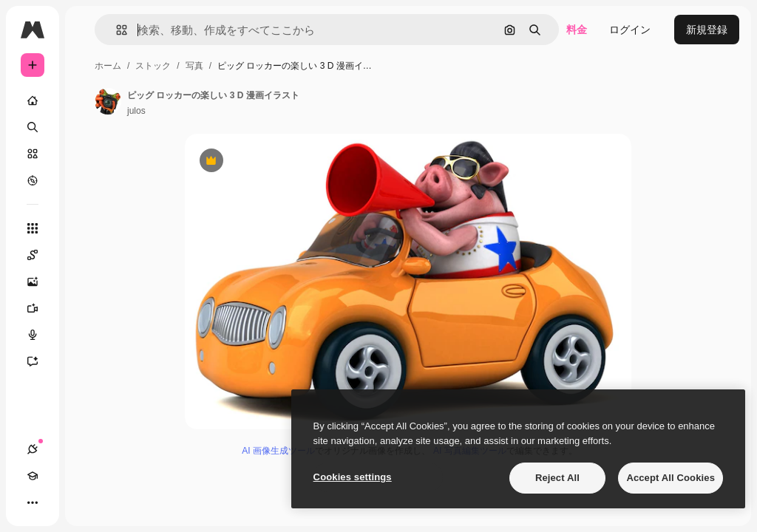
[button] (116, 30)
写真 (194, 66)
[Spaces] (40, 255)
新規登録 (707, 30)
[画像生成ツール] (40, 282)
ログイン (630, 30)
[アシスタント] (40, 361)
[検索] (33, 127)
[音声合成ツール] (40, 335)
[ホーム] (33, 100)
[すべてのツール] (33, 228)
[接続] (33, 449)
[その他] (33, 502)
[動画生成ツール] (40, 308)
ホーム (108, 66)
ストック (153, 66)
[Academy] (33, 476)
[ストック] (33, 154)
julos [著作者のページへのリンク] (136, 111)
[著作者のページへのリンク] (108, 101)
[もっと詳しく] (33, 180)
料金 (577, 30)
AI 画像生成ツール (278, 451)
